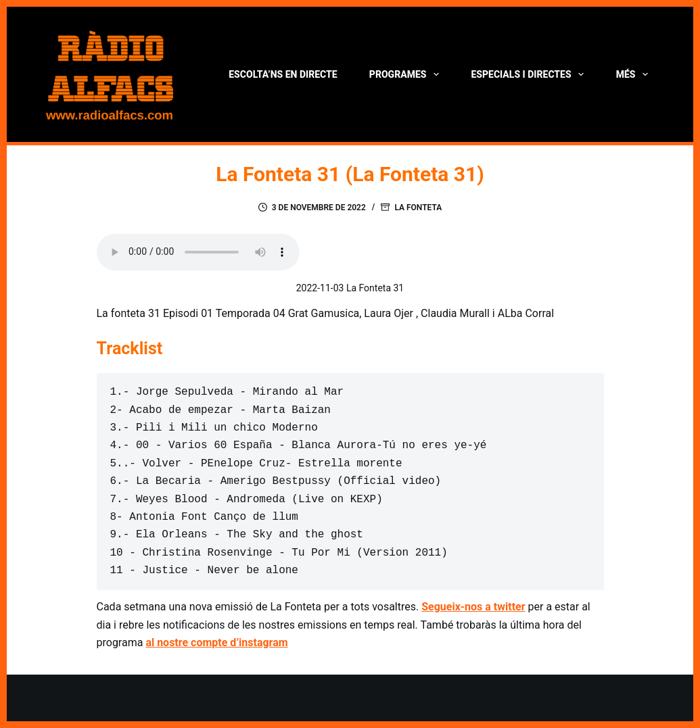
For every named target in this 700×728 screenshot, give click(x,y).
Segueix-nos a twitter (473, 607)
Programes (407, 74)
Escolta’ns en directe (283, 74)
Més (635, 74)
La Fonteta (418, 208)
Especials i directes (530, 74)
